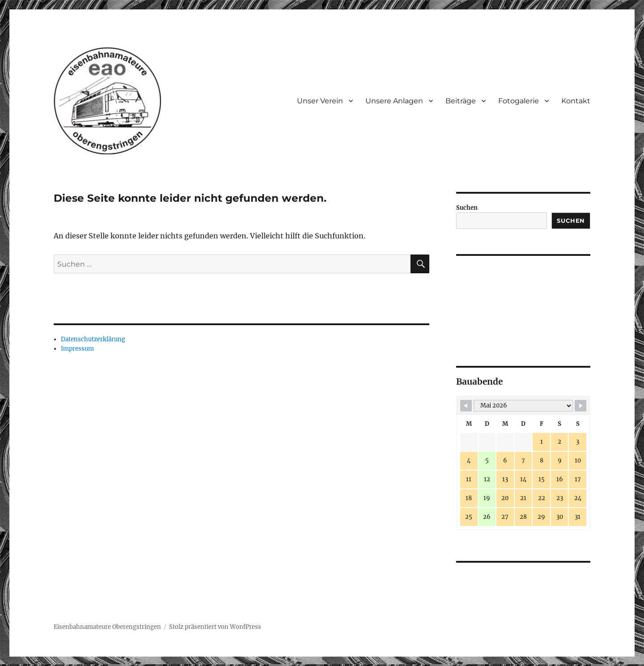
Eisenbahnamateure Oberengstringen (107, 627)
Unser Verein (320, 101)
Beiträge (461, 101)
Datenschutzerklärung (93, 339)
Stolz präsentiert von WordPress (215, 627)
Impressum (77, 349)
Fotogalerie (519, 101)
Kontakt (576, 101)
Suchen (467, 208)
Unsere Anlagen (394, 101)
